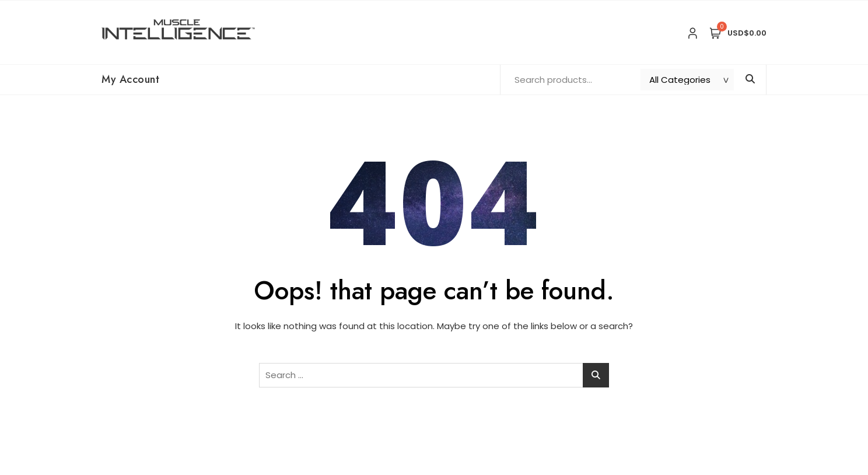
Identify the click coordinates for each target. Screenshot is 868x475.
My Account (130, 79)
